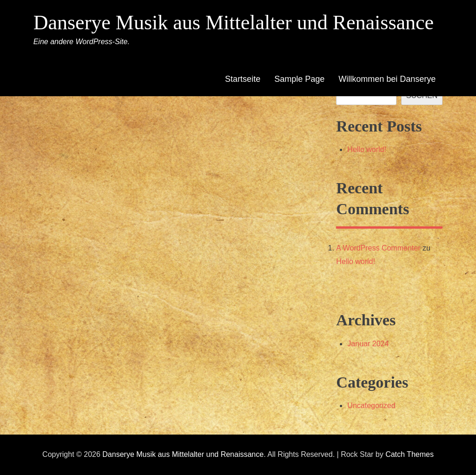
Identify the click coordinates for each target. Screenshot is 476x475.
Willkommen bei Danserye (387, 79)
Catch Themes (410, 454)
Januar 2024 (368, 344)
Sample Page (299, 79)
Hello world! (367, 149)
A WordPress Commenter (378, 248)
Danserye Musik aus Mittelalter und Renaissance (234, 23)
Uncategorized (371, 406)
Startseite (243, 79)
